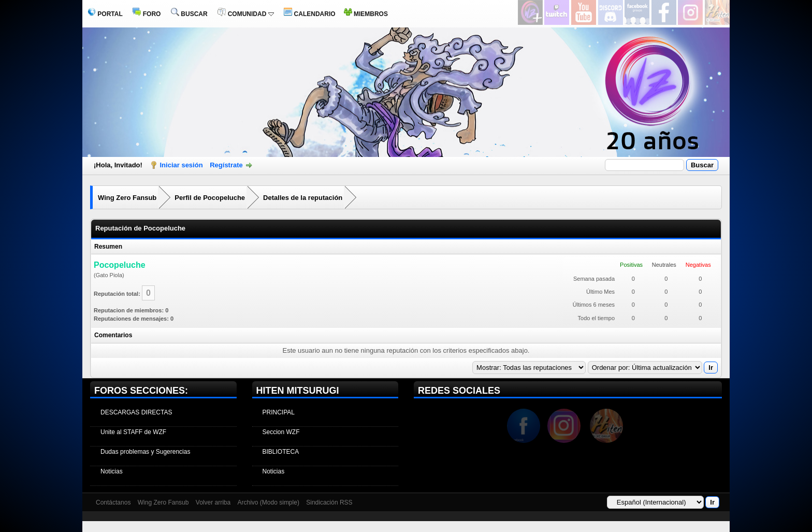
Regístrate (226, 165)
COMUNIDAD (245, 14)
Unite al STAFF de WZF (133, 432)
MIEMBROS (366, 14)
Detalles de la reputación (303, 198)
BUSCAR (189, 14)
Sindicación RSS (329, 502)
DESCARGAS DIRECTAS (136, 412)
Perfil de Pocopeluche (210, 198)
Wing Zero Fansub (127, 198)
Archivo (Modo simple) (269, 502)
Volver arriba (213, 502)
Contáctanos (113, 502)
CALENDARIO (309, 14)
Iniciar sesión (182, 165)
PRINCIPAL (279, 412)
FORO (147, 14)
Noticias (112, 471)
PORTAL (105, 14)
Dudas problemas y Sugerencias (145, 452)
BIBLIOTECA (281, 452)
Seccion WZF (281, 432)
